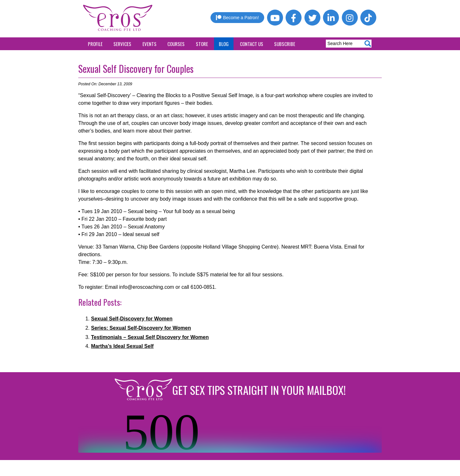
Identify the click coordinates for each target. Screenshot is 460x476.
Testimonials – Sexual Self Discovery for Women (150, 337)
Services (122, 44)
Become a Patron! (237, 18)
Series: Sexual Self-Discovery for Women (141, 328)
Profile (95, 44)
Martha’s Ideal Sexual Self (122, 346)
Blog (224, 44)
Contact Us (252, 44)
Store (202, 44)
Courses (176, 44)
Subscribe (285, 44)
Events (149, 44)
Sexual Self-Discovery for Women (132, 319)
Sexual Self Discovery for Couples (136, 69)
